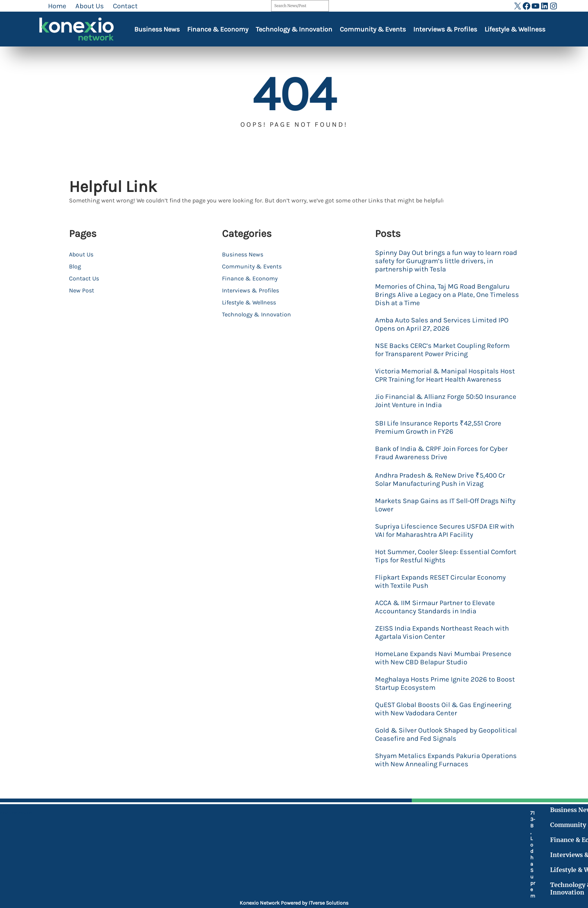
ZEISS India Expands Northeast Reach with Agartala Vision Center (442, 632)
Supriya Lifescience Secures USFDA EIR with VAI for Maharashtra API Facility (445, 530)
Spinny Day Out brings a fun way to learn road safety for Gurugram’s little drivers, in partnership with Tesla (446, 261)
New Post (82, 290)
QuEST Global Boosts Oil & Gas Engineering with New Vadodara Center (443, 709)
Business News (157, 29)
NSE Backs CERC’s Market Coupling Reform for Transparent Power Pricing (442, 350)
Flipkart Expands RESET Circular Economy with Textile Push (440, 581)
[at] (222, 872)
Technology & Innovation (294, 29)
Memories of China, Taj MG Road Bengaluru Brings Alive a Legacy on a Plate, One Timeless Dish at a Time (447, 295)
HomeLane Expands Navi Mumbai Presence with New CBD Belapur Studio (443, 658)
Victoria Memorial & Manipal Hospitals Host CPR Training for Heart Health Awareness (445, 375)
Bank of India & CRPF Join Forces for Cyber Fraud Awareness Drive (441, 453)
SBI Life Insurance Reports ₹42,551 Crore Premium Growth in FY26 (438, 427)
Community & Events (373, 29)
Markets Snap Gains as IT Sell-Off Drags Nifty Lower (445, 505)
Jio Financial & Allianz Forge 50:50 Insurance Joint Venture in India (446, 401)
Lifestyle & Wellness (515, 29)
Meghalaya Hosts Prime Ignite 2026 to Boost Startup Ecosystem (445, 683)
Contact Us (84, 278)
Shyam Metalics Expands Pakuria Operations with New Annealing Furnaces (446, 760)
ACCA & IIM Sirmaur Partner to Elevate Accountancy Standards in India (435, 607)
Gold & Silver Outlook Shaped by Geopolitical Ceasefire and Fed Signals (446, 734)
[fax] (222, 856)
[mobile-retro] (222, 836)
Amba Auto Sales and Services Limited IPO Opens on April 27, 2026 (442, 324)
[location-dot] (222, 816)
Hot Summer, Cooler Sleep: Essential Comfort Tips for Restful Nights (446, 556)
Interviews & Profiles (445, 29)
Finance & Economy (218, 29)
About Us (81, 254)
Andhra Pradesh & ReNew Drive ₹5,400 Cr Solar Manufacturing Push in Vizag (440, 479)
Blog (75, 266)
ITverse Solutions (328, 903)
